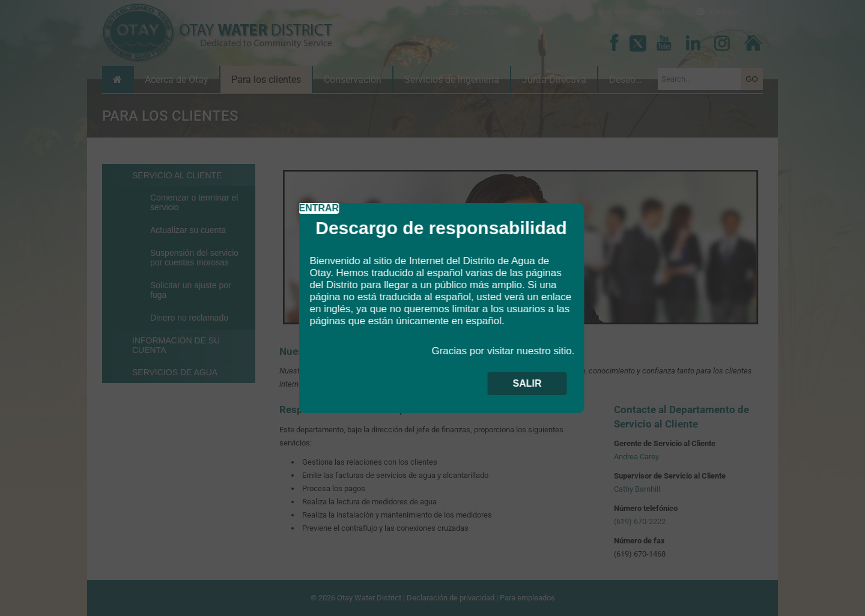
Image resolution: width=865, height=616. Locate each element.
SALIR (527, 383)
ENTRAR (319, 208)
